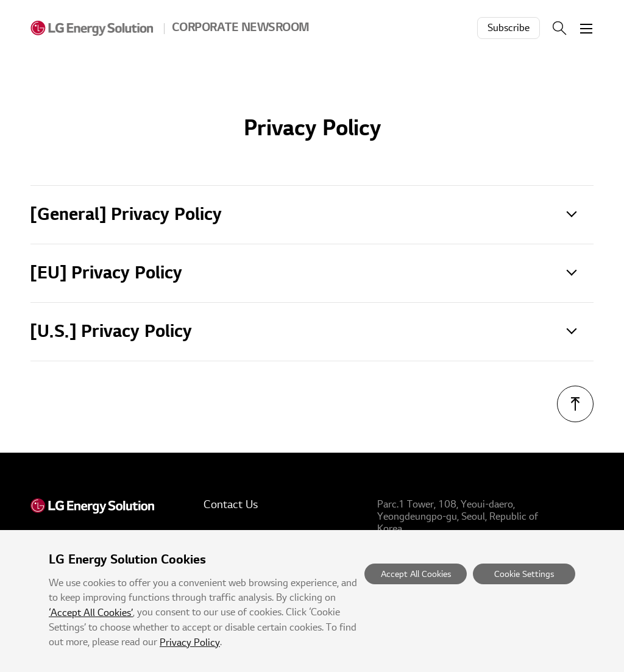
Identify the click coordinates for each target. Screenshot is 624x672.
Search (559, 28)
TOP (575, 404)
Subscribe (509, 28)
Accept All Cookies (416, 574)
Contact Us (231, 505)
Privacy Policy (190, 643)
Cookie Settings (524, 574)
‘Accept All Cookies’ (91, 613)
